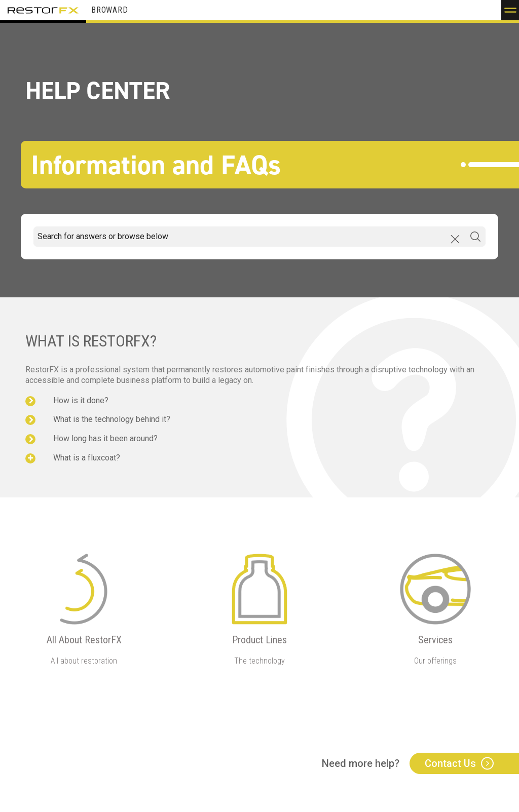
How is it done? (81, 400)
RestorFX (43, 10)
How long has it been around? (105, 438)
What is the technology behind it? (112, 419)
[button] (510, 10)
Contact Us (450, 763)
